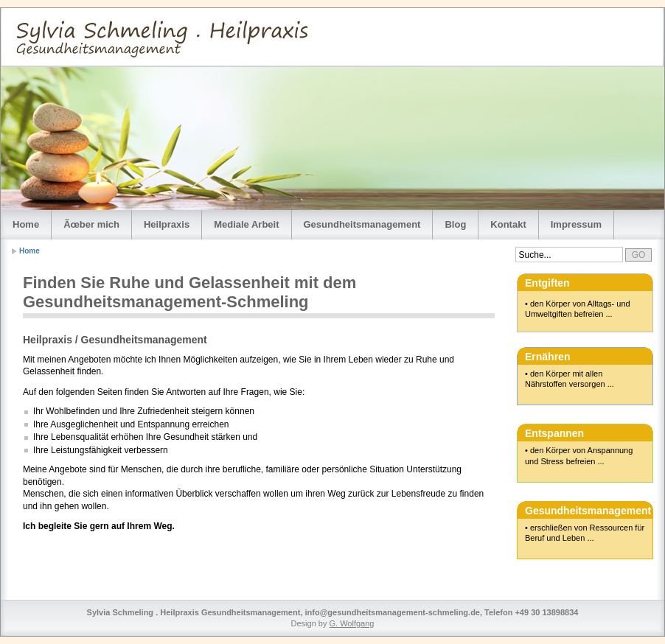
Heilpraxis (167, 224)
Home (26, 224)
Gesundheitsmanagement (362, 224)
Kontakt (508, 224)
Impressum (576, 224)
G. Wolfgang (352, 623)
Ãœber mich (91, 224)
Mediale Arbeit (246, 224)
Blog (455, 224)
